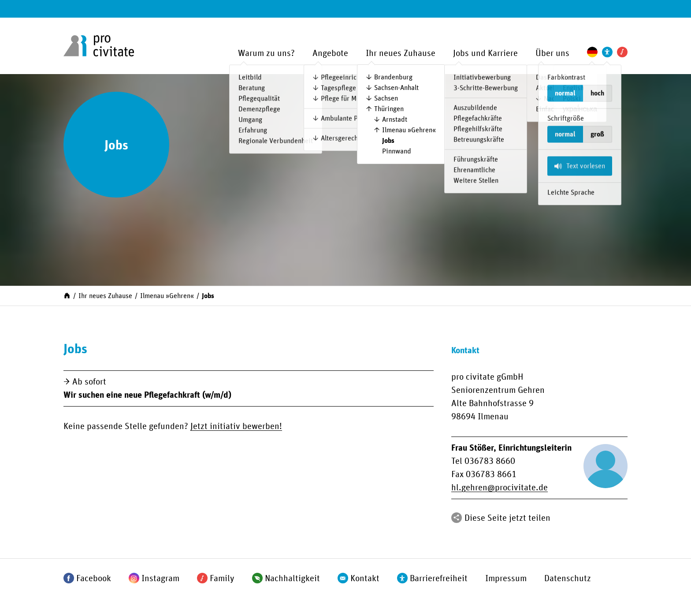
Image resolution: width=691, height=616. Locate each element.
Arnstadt (395, 119)
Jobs (388, 141)
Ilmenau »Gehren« (409, 130)
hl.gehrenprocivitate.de (500, 488)
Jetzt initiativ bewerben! (236, 426)
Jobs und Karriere (485, 53)
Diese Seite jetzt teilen (507, 518)
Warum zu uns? (266, 53)
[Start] (67, 295)
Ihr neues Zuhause (401, 53)
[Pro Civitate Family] (622, 52)
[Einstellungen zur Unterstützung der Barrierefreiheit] (607, 52)
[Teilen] (457, 518)
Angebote (330, 53)
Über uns (552, 53)
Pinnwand (397, 151)
